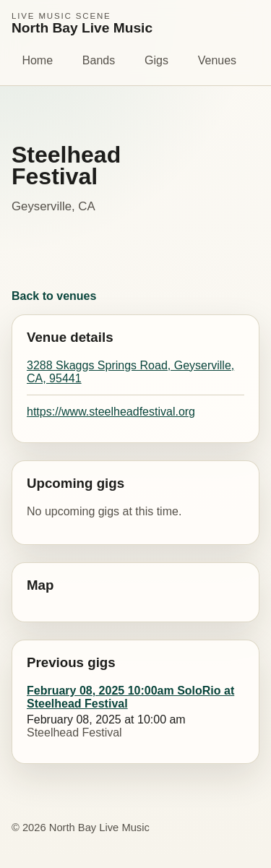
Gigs (156, 60)
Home (37, 60)
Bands (99, 60)
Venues (217, 60)
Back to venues (54, 296)
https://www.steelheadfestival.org (111, 412)
